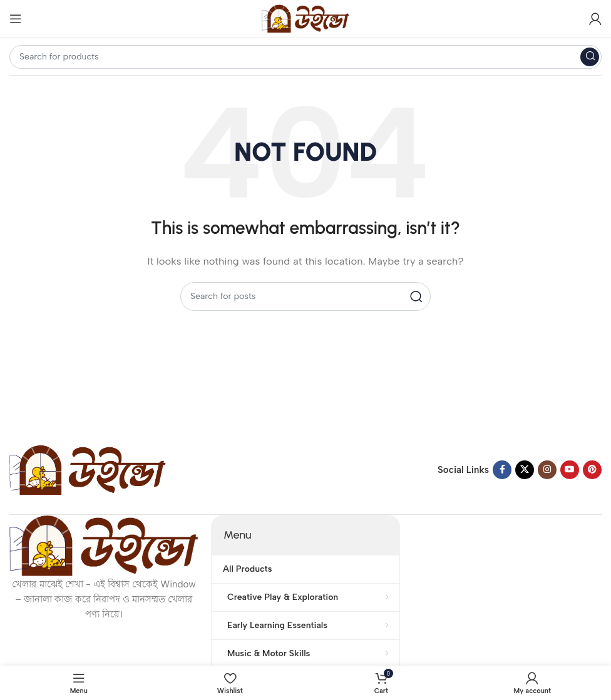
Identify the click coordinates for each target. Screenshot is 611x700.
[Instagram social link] (547, 470)
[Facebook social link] (502, 470)
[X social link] (525, 470)
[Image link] (88, 469)
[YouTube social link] (570, 470)
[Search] (305, 57)
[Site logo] (305, 18)
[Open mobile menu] (16, 19)
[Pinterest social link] (592, 470)
